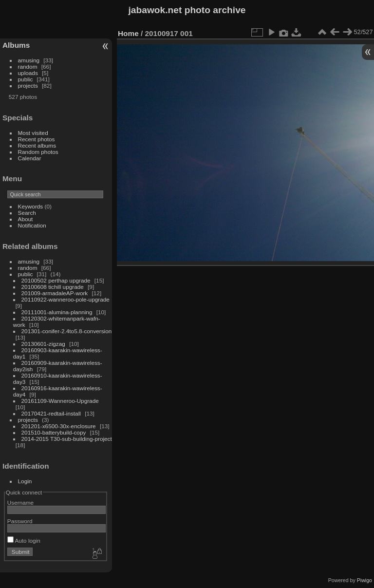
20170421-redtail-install (51, 413)
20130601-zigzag (43, 344)
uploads (28, 73)
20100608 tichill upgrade (53, 287)
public (26, 79)
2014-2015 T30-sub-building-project (67, 439)
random (28, 66)
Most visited (33, 133)
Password (20, 521)
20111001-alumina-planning (57, 312)
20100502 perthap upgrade (56, 280)
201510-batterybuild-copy (54, 432)
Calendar (30, 158)
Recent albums (37, 145)
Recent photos (37, 139)
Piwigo (365, 580)
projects (28, 85)
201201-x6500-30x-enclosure (59, 426)
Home (128, 33)
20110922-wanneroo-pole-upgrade (65, 299)
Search (27, 213)
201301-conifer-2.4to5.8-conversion (67, 331)
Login (25, 481)
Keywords (31, 206)
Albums (16, 45)
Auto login (24, 541)
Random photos (38, 152)
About (26, 219)
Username (20, 503)
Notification (32, 225)
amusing (29, 60)
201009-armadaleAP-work (55, 293)
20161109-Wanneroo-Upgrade (60, 401)
